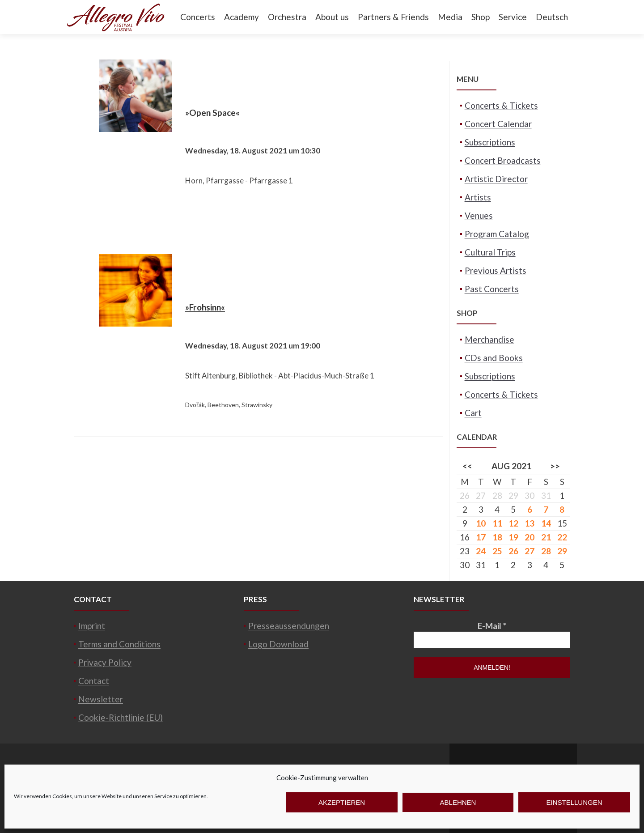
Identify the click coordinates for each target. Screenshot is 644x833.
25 (497, 551)
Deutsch (552, 17)
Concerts (198, 17)
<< (467, 466)
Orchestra (287, 17)
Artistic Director (496, 179)
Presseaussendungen (289, 626)
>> (555, 466)
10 (481, 523)
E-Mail (492, 626)
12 (513, 523)
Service (513, 17)
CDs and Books (494, 358)
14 (546, 523)
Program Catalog (497, 234)
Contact (94, 681)
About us (332, 17)
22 (562, 537)
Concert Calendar (498, 124)
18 (497, 537)
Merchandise (489, 339)
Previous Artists (496, 270)
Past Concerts (492, 289)
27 (530, 551)
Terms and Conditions (119, 644)
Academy (241, 17)
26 (513, 551)
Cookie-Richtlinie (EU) (121, 717)
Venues (479, 215)
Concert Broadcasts (503, 160)
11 (497, 523)
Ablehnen (458, 802)
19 (513, 537)
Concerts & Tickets (501, 105)
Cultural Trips (490, 252)
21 (546, 537)
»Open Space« (212, 113)
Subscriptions (490, 142)
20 (530, 537)
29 (562, 551)
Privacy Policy (105, 662)
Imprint (92, 626)
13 (530, 523)
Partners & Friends (393, 17)
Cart (473, 413)
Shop (481, 17)
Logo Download (278, 644)
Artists (478, 197)
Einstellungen (574, 802)
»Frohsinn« (205, 307)
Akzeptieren (342, 802)
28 (546, 551)
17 (481, 537)
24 (481, 551)
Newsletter (101, 699)
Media (450, 17)
